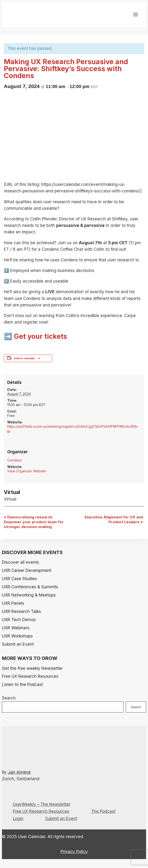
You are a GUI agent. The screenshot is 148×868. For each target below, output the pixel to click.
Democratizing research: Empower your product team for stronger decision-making (34, 522)
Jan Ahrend (19, 772)
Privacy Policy (74, 852)
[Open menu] (135, 15)
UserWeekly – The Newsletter (42, 804)
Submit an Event (18, 644)
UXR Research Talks (21, 611)
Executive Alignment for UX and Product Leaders (114, 519)
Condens (14, 460)
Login (18, 819)
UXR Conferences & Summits (30, 587)
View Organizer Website (27, 471)
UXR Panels (13, 603)
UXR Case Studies (19, 579)
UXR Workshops (17, 636)
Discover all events (20, 562)
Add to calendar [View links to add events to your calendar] (24, 358)
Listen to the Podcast (22, 685)
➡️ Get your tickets (35, 336)
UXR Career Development (27, 570)
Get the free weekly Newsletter (32, 668)
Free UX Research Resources (30, 676)
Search (9, 698)
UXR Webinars (16, 628)
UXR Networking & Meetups (29, 595)
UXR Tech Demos (19, 620)
